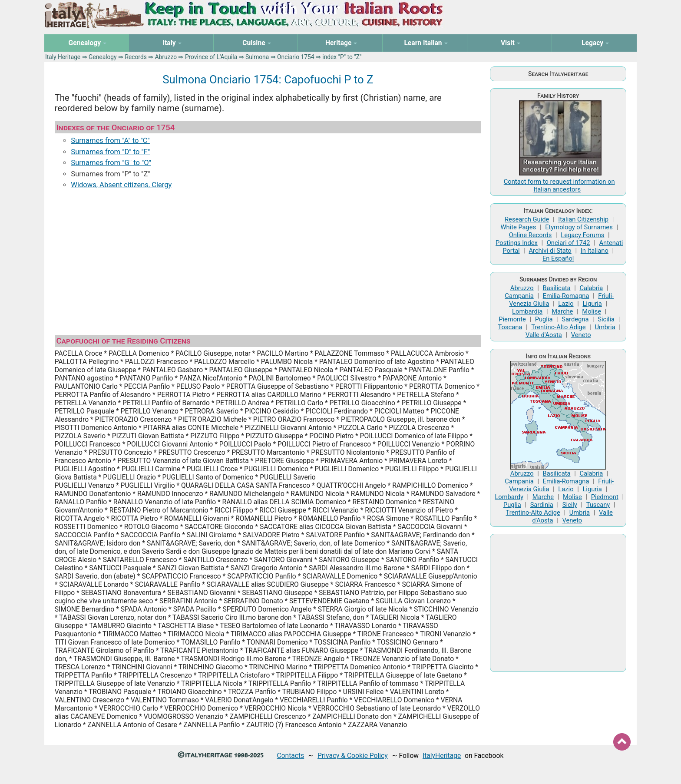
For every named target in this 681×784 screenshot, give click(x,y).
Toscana (510, 327)
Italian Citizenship (583, 219)
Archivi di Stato (550, 251)
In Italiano (595, 251)
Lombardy (509, 497)
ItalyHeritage (442, 756)
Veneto (581, 335)
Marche (562, 311)
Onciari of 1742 (569, 243)
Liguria (592, 304)
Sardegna (575, 319)
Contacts (291, 756)
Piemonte (512, 319)
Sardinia (542, 505)
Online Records (531, 235)
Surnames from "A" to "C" (110, 141)
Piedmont (605, 497)
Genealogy (103, 57)
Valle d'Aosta (544, 335)
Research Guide (527, 219)
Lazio (566, 304)
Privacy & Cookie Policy (353, 756)
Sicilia (606, 319)
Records (136, 57)
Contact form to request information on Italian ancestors (559, 185)
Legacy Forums (582, 235)
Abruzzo (166, 57)
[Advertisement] (268, 262)
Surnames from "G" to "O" (111, 163)
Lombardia (527, 311)
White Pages (518, 227)
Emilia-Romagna (566, 296)
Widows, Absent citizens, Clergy (121, 185)
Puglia (544, 319)
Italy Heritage (63, 57)
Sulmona (257, 57)
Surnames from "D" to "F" (110, 152)
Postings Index (517, 243)
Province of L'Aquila (211, 57)
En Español (558, 258)
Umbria (605, 327)
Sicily (570, 505)
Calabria (591, 288)
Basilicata (557, 288)
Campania (519, 296)
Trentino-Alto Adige (558, 327)
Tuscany (598, 505)
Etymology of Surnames (579, 227)
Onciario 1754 (296, 57)
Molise (592, 311)
